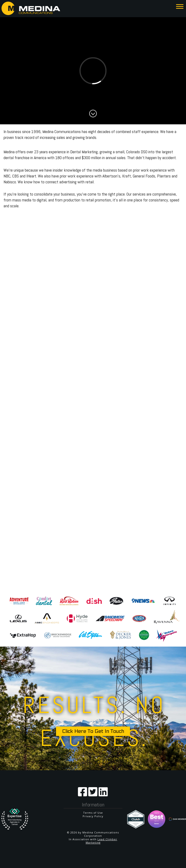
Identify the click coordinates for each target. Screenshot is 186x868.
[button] (180, 6)
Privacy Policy (93, 816)
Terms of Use (93, 813)
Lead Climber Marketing (102, 841)
